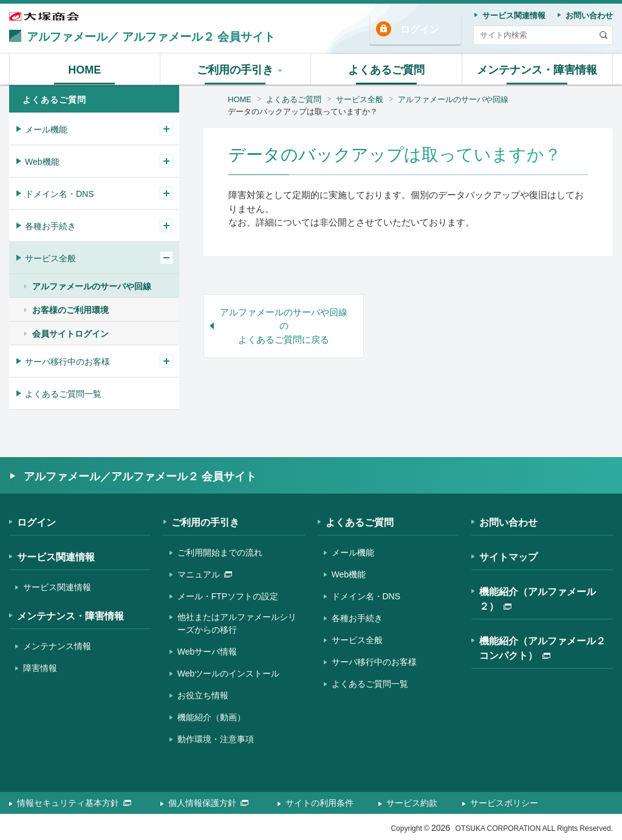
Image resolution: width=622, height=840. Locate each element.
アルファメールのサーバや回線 (453, 99)
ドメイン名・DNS (60, 194)
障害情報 (40, 668)
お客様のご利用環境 (70, 310)
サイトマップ (508, 557)
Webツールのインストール (229, 673)
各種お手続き (50, 226)
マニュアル (205, 574)
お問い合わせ (508, 522)
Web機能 (42, 162)
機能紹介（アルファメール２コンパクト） (542, 648)
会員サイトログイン (70, 334)
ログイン (420, 29)
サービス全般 (360, 99)
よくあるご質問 (294, 99)
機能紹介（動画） (211, 717)
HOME (240, 99)
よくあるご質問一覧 (63, 394)
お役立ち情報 (203, 695)
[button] (236, 69)
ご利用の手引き (205, 522)
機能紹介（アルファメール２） (538, 599)
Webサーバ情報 (207, 652)
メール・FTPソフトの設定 (228, 596)
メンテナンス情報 (57, 646)
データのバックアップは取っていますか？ (303, 112)
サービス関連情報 (56, 557)
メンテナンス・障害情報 (70, 616)
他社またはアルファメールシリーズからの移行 (237, 623)
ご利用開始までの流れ (220, 553)
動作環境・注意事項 (216, 739)
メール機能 (46, 129)
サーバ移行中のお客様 (67, 362)
